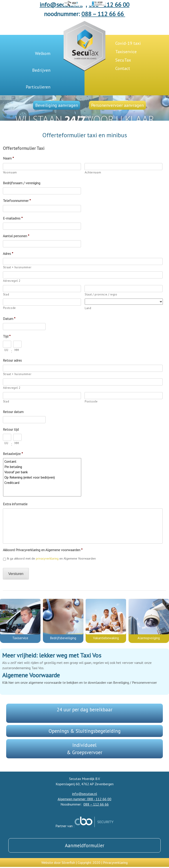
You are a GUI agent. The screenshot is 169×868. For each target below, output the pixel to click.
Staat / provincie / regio (101, 294)
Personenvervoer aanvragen (117, 105)
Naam (8, 158)
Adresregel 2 (12, 281)
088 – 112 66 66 (103, 14)
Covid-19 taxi (128, 43)
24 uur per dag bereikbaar (85, 709)
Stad (6, 294)
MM (17, 350)
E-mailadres (13, 218)
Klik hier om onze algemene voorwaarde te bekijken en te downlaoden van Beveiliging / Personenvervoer (80, 682)
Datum (9, 319)
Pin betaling (42, 467)
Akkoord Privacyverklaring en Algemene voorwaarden (43, 550)
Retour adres (12, 360)
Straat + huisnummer (17, 267)
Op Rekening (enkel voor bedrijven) (42, 477)
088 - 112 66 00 (109, 5)
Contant (42, 461)
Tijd (7, 336)
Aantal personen (16, 236)
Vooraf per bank (42, 472)
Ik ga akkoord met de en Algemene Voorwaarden (51, 558)
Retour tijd (11, 429)
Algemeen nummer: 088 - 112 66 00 (84, 799)
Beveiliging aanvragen (57, 105)
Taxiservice (126, 52)
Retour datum (13, 412)
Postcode (9, 308)
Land (88, 308)
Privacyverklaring (115, 862)
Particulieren (38, 87)
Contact (123, 68)
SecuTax (123, 60)
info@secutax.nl (61, 5)
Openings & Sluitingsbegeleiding (85, 731)
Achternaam (93, 172)
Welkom (43, 53)
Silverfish (68, 862)
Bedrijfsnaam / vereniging (22, 183)
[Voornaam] (42, 167)
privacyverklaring (47, 558)
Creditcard (42, 483)
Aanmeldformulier (85, 845)
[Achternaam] (124, 167)
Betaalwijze (13, 454)
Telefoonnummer (17, 201)
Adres (8, 254)
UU (6, 350)
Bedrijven (41, 70)
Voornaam (10, 172)
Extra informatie (15, 504)
